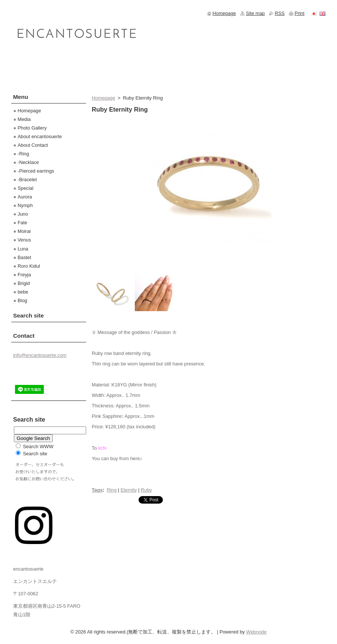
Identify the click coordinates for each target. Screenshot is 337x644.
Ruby (146, 490)
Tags (97, 490)
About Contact (33, 145)
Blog (22, 300)
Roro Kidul (29, 266)
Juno (23, 214)
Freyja (24, 275)
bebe (23, 292)
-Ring (23, 154)
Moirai (24, 231)
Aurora (25, 197)
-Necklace (28, 162)
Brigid (24, 283)
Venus (24, 240)
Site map (256, 13)
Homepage (104, 98)
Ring (112, 490)
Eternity (129, 490)
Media (24, 119)
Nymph (25, 205)
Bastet (24, 257)
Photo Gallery (32, 128)
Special (25, 188)
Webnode (256, 632)
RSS (280, 13)
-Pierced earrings (36, 171)
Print (300, 13)
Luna (23, 249)
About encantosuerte (40, 136)
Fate (22, 223)
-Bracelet (27, 180)
